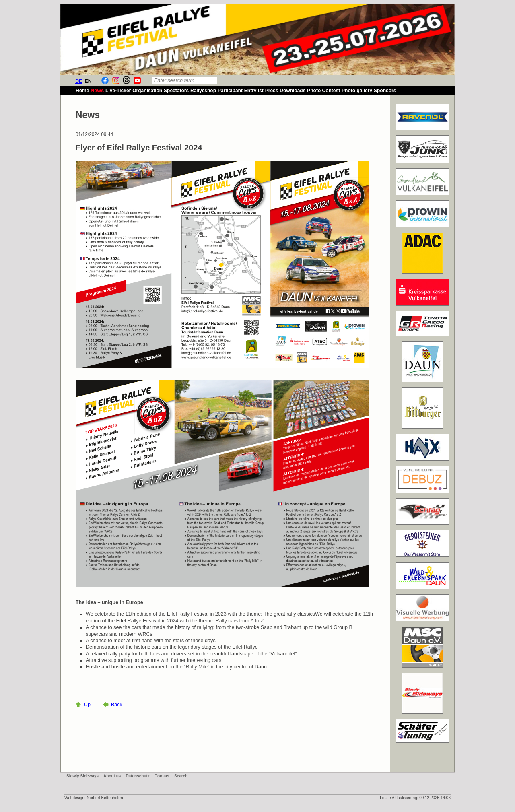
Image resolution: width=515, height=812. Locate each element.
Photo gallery (357, 91)
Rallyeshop (203, 91)
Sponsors (385, 91)
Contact (162, 776)
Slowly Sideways (82, 776)
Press (272, 91)
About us (112, 776)
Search (181, 776)
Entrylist (254, 91)
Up (87, 705)
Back (117, 705)
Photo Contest (323, 91)
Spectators (176, 91)
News (97, 91)
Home (82, 91)
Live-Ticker (118, 91)
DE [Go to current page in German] (79, 81)
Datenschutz (137, 776)
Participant (230, 91)
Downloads (293, 91)
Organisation (147, 91)
